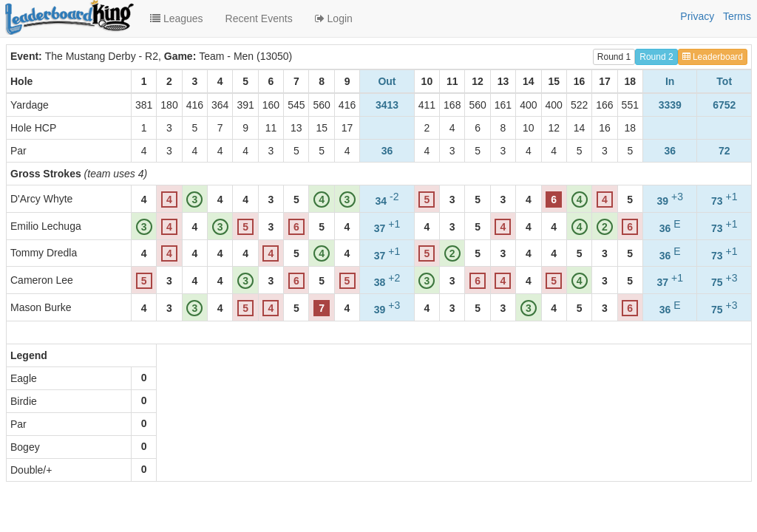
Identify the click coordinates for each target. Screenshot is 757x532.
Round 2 (656, 57)
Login (334, 18)
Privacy (697, 16)
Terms (737, 16)
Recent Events (259, 18)
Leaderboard (713, 57)
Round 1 (614, 57)
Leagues (177, 18)
